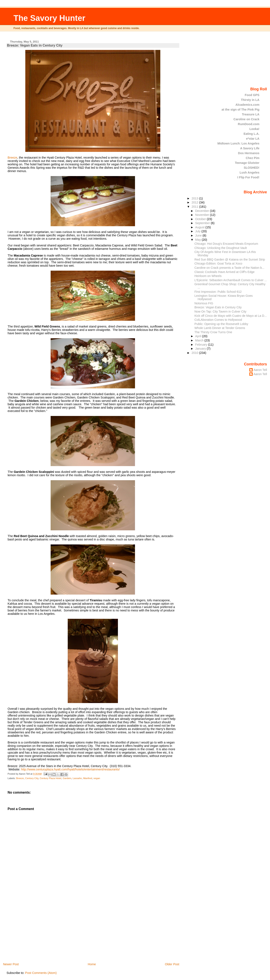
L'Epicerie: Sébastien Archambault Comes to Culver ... (231, 280)
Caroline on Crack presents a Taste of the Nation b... (229, 268)
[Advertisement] (38, 933)
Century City (32, 778)
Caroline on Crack (246, 119)
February (202, 345)
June (199, 235)
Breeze (12, 158)
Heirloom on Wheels (208, 276)
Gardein (67, 778)
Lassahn (77, 778)
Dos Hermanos (249, 153)
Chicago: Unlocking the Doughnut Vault (221, 248)
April (199, 336)
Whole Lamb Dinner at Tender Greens (220, 328)
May (198, 240)
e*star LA (253, 139)
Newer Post (11, 964)
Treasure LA (251, 114)
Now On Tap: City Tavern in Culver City (220, 312)
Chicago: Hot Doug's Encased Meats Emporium (226, 244)
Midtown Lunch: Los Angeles (238, 143)
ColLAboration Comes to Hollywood (218, 320)
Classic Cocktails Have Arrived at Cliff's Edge (225, 272)
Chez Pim (253, 158)
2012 (195, 202)
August (200, 227)
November (202, 215)
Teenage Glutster (247, 163)
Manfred (88, 778)
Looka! (254, 129)
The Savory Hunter (49, 18)
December (202, 211)
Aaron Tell (260, 370)
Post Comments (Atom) (41, 973)
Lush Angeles (250, 172)
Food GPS (252, 95)
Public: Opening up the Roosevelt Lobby (221, 324)
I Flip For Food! (248, 177)
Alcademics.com (247, 105)
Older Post (172, 964)
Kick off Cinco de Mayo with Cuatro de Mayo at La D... (231, 316)
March (200, 340)
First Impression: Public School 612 (218, 292)
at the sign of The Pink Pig (240, 110)
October (201, 219)
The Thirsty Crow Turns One (213, 332)
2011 (195, 207)
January (201, 349)
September (203, 223)
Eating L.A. (252, 134)
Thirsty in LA (250, 100)
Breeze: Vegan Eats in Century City (35, 45)
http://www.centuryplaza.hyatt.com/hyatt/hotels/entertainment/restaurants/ (70, 769)
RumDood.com (249, 124)
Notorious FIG (204, 303)
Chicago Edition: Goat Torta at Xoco (218, 263)
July (198, 231)
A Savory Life (250, 148)
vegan (97, 778)
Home (92, 964)
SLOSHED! (251, 168)
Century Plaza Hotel (50, 778)
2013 (195, 198)
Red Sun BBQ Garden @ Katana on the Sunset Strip (230, 259)
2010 (195, 353)
